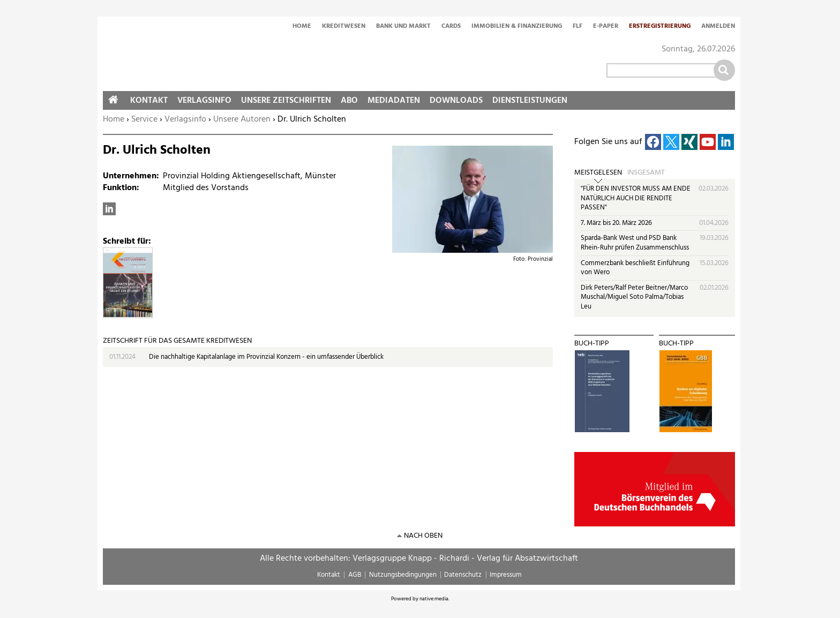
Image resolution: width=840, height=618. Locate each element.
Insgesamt (646, 173)
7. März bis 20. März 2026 (616, 223)
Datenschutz (463, 575)
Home (302, 27)
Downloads (456, 101)
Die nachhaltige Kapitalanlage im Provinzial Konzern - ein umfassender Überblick (266, 357)
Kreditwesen (344, 27)
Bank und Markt (403, 27)
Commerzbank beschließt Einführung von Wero (635, 268)
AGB (355, 575)
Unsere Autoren (242, 119)
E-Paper (606, 27)
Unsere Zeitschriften (286, 101)
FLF (577, 27)
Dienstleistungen (530, 101)
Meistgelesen (598, 173)
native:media (434, 599)
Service (144, 119)
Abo (349, 101)
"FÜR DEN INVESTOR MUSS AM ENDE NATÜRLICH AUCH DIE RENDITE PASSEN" (636, 198)
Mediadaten (394, 101)
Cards (451, 27)
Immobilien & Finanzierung (517, 27)
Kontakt (149, 101)
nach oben (423, 536)
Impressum (506, 575)
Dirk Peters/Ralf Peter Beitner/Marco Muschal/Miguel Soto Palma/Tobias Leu (634, 297)
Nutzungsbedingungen (403, 575)
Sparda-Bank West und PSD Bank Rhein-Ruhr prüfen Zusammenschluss (635, 243)
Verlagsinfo (185, 119)
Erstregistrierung (660, 27)
